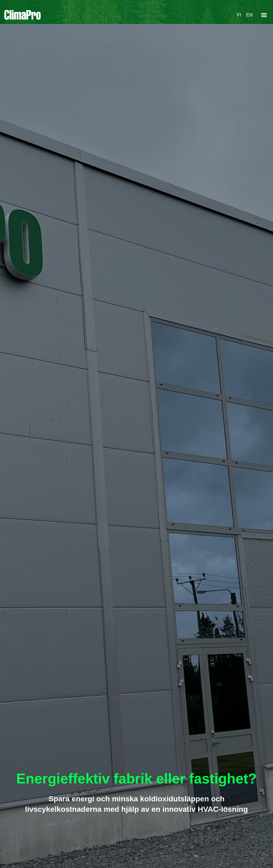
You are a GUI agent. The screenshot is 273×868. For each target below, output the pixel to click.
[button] (264, 15)
